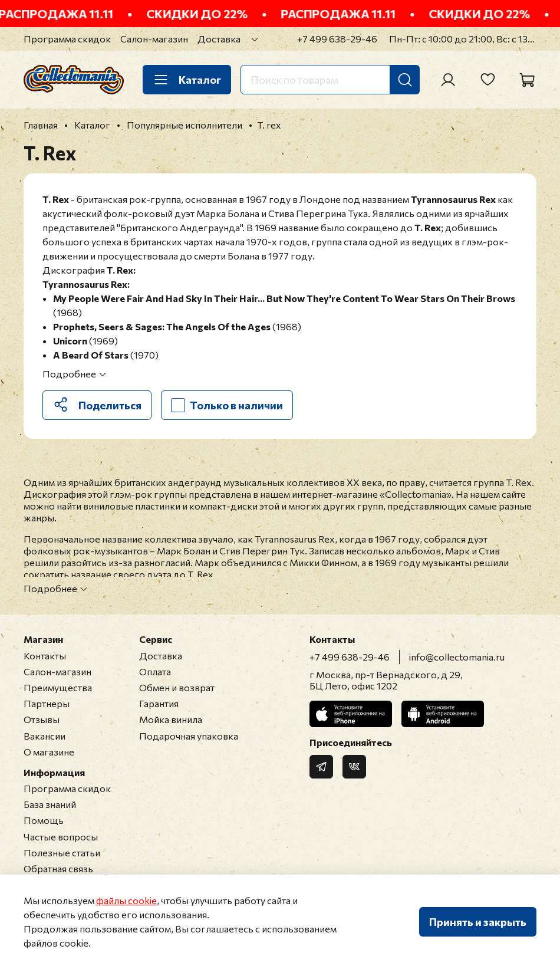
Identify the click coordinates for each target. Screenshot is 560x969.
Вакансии (45, 736)
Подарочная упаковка (189, 736)
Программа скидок (67, 39)
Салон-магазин (154, 39)
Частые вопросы (61, 837)
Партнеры (47, 703)
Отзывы (42, 719)
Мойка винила (171, 719)
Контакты (45, 656)
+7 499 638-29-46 (337, 39)
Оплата (155, 671)
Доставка (219, 39)
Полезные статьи (62, 853)
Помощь (44, 820)
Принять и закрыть (478, 922)
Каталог (187, 80)
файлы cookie (126, 900)
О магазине (49, 752)
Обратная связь (58, 868)
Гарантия (159, 703)
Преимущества (58, 687)
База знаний (50, 804)
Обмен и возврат (177, 687)
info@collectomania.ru (457, 657)
